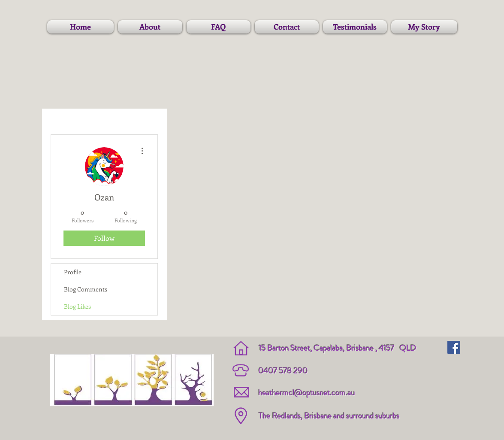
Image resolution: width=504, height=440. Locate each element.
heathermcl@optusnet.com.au (306, 393)
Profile (73, 272)
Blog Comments (86, 289)
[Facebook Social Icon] (454, 347)
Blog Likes (77, 306)
